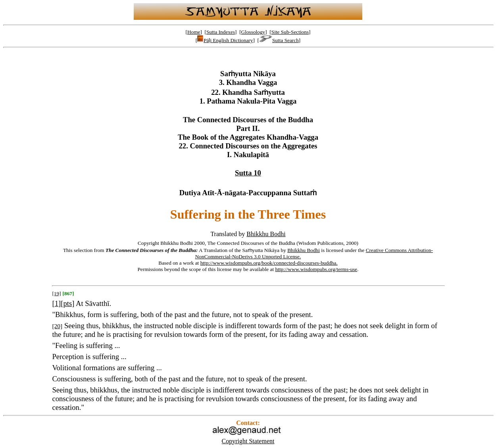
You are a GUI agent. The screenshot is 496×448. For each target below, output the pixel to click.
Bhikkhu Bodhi (266, 234)
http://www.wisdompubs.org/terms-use (316, 269)
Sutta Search (279, 40)
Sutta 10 (248, 173)
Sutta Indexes (221, 32)
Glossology (253, 32)
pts (67, 303)
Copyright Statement (248, 441)
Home (194, 32)
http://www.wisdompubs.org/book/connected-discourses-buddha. (269, 263)
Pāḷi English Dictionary (225, 40)
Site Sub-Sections (290, 32)
